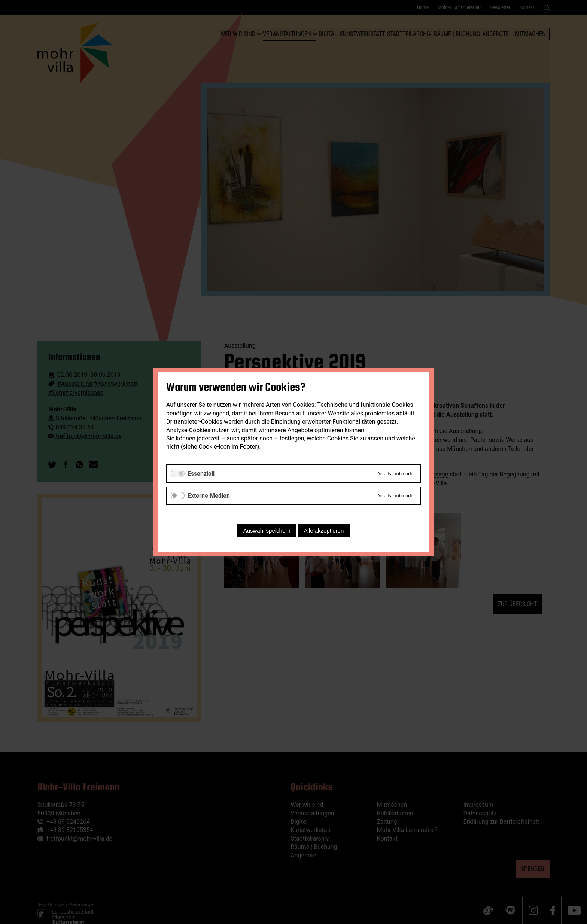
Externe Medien (209, 496)
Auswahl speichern (267, 531)
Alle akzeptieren (324, 531)
